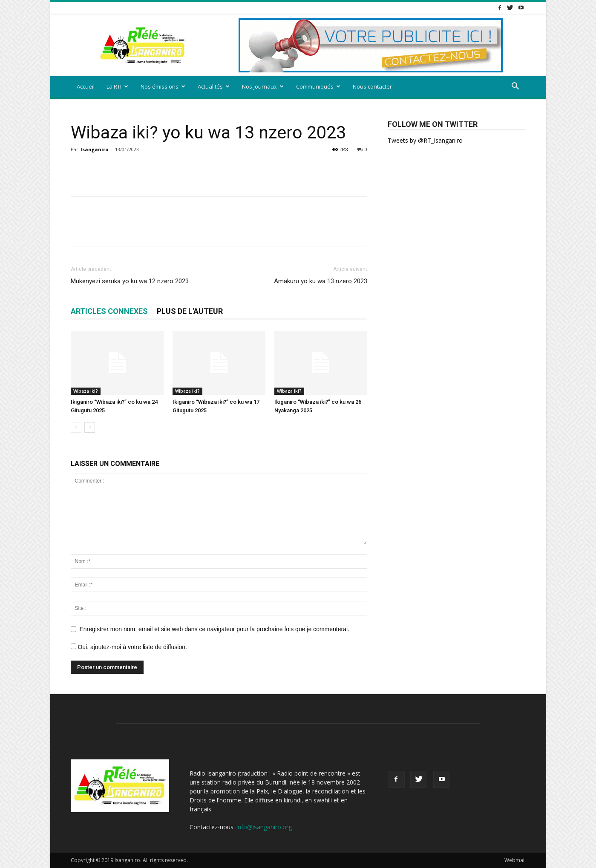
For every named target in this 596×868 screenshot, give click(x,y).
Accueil (86, 86)
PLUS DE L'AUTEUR (190, 311)
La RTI (117, 86)
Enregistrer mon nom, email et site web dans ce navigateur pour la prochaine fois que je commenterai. (215, 629)
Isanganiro (94, 149)
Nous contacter (372, 86)
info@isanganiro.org (264, 827)
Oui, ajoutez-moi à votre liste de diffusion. (129, 647)
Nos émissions (163, 86)
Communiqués (318, 86)
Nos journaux (263, 86)
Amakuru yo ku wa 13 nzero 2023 (321, 281)
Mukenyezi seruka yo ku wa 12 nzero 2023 (130, 281)
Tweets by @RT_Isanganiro (425, 140)
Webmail (515, 860)
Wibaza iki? (86, 391)
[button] (515, 87)
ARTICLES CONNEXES (109, 311)
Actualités (214, 86)
